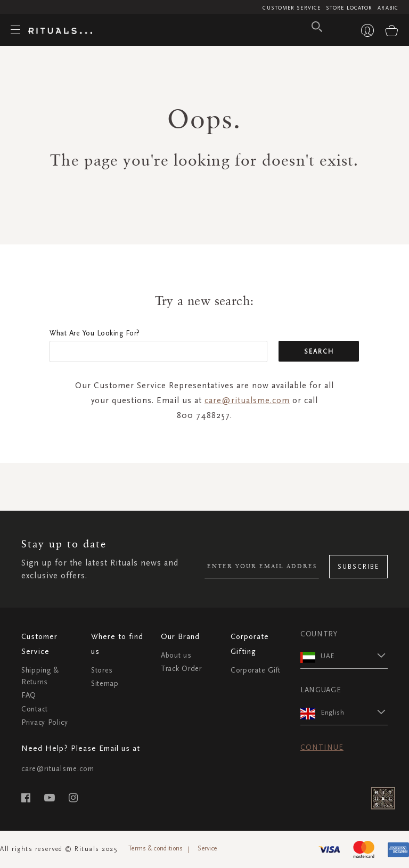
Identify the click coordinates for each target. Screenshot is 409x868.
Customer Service (292, 8)
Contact (35, 709)
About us (176, 655)
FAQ (29, 695)
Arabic (388, 8)
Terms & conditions (156, 848)
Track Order (181, 669)
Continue (322, 747)
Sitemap (105, 683)
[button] (354, 656)
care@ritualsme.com (247, 400)
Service (207, 848)
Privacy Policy (45, 722)
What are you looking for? (95, 333)
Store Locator (349, 8)
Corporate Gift (256, 670)
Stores (102, 670)
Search (319, 351)
